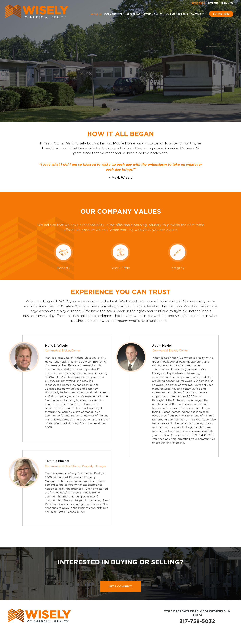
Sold (121, 14)
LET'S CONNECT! (120, 604)
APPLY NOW (227, 3)
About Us (96, 14)
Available (110, 14)
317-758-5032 (221, 14)
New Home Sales (152, 14)
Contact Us (198, 14)
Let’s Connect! (121, 75)
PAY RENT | (214, 3)
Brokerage (133, 14)
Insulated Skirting (176, 14)
